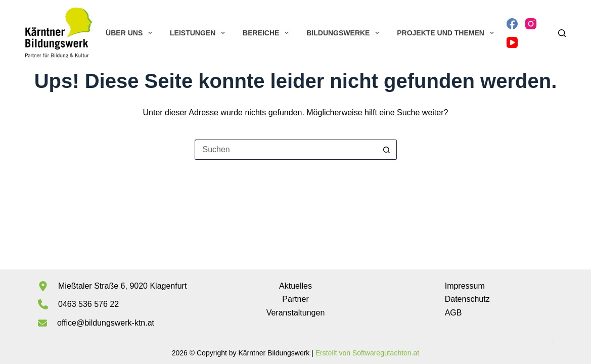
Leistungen (199, 33)
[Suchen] (562, 33)
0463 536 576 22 (88, 304)
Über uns (131, 33)
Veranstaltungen (296, 313)
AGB (453, 313)
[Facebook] (512, 24)
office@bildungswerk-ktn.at (106, 323)
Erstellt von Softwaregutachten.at (367, 353)
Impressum (465, 286)
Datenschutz (467, 299)
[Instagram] (531, 24)
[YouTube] (512, 42)
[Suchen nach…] (286, 150)
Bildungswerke (345, 33)
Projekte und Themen (447, 33)
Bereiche (268, 33)
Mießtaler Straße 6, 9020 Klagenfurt (122, 286)
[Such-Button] (387, 150)
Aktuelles (295, 286)
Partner (295, 299)
